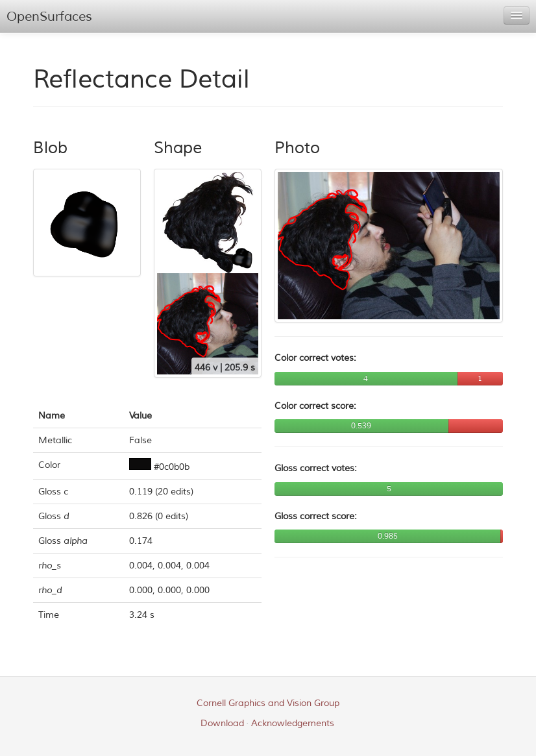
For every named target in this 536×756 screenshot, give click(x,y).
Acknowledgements (293, 723)
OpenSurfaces (49, 17)
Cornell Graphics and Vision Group (268, 703)
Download (222, 723)
